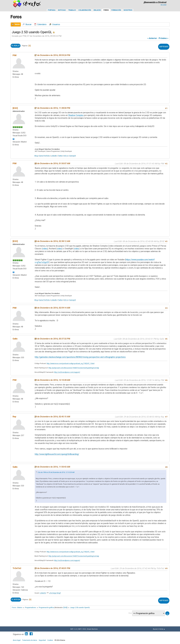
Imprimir (164, 47)
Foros (106, 10)
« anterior (152, 38)
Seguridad (42, 640)
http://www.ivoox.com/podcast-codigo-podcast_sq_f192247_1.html (70, 363)
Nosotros (128, 10)
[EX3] (15, 108)
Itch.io (66, 156)
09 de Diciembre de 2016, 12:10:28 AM (52, 380)
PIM (14, 55)
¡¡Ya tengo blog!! (55, 593)
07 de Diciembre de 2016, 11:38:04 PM (52, 108)
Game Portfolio (44, 156)
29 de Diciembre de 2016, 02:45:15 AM (52, 417)
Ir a (130, 613)
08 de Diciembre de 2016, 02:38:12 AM (52, 241)
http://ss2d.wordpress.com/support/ (67, 372)
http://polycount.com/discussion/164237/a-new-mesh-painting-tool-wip (74, 368)
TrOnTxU (17, 568)
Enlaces (97, 10)
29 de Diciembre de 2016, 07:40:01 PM (52, 568)
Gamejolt (72, 156)
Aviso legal (17, 640)
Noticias (62, 10)
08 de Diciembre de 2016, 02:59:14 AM (52, 308)
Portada (52, 10)
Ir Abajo (16, 46)
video (45, 249)
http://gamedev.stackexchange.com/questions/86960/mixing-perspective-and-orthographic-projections (80, 357)
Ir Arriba (16, 599)
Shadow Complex (76, 115)
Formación (116, 10)
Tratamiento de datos (30, 640)
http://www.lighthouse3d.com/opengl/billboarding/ (57, 454)
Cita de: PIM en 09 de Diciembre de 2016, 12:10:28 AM (56, 472)
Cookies (50, 640)
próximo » (163, 38)
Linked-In (43, 593)
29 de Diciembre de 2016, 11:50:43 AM (52, 467)
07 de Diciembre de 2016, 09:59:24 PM (52, 55)
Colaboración (85, 10)
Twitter (60, 156)
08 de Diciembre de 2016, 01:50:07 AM (52, 163)
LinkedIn (54, 156)
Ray (14, 417)
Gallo (15, 339)
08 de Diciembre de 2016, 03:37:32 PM (52, 339)
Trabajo (72, 10)
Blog (36, 156)
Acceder (164, 5)
